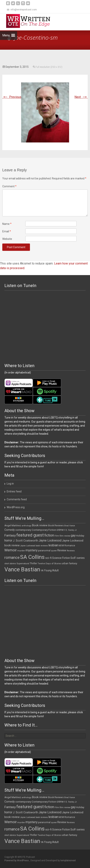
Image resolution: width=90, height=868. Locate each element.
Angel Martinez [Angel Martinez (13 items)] (13, 525)
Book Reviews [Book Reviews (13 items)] (56, 525)
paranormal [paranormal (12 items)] (44, 551)
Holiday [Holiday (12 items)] (80, 536)
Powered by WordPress (17, 860)
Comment (9, 186)
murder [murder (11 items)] (21, 551)
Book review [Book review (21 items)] (40, 525)
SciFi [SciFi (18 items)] (73, 558)
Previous (12, 97)
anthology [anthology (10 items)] (26, 526)
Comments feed (17, 499)
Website (7, 239)
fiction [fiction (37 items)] (49, 535)
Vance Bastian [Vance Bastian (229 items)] (22, 569)
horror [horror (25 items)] (8, 540)
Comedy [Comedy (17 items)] (10, 530)
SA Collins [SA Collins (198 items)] (32, 557)
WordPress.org (16, 507)
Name (7, 224)
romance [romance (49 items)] (12, 557)
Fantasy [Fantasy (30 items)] (10, 535)
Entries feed (14, 491)
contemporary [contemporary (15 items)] (23, 530)
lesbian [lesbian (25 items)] (53, 545)
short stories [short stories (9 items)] (10, 564)
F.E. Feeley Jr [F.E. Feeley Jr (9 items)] (71, 530)
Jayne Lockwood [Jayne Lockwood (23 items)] (50, 540)
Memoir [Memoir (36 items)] (11, 550)
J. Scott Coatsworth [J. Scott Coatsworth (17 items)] (25, 541)
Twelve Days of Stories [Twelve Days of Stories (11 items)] (50, 563)
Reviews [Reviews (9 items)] (71, 551)
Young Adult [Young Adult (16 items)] (51, 570)
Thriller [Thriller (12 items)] (33, 563)
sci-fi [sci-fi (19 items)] (48, 558)
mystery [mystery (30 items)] (31, 550)
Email (7, 231)
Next (81, 97)
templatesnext (68, 860)
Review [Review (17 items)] (62, 550)
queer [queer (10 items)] (54, 551)
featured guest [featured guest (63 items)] (30, 535)
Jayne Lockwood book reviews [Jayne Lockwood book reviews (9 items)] (34, 546)
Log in (10, 484)
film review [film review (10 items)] (65, 536)
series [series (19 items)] (81, 558)
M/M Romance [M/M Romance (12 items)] (67, 546)
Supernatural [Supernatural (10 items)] (23, 564)
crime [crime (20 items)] (60, 530)
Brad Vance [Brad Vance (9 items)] (70, 526)
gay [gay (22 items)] (73, 536)
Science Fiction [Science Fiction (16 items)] (61, 558)
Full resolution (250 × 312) (49, 67)
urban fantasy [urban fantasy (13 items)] (70, 563)
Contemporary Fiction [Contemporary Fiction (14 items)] (44, 530)
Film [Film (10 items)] (57, 536)
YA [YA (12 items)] (42, 571)
